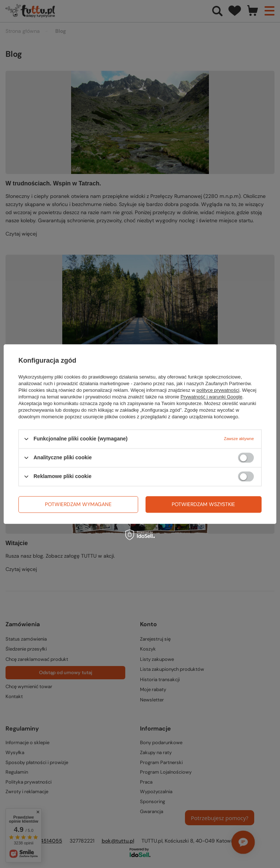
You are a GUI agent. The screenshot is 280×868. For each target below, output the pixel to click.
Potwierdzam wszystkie (203, 504)
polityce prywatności (218, 390)
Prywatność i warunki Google (211, 397)
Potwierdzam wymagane (78, 504)
